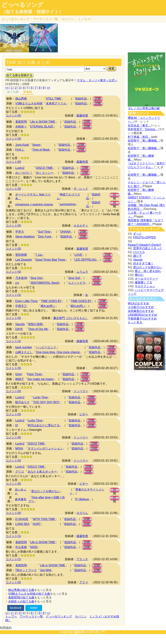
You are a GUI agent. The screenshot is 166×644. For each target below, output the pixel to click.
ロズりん (82, 513)
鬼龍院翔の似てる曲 (21, 597)
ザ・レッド (81, 189)
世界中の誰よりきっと (148, 248)
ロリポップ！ (98, 632)
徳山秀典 (21, 99)
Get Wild (46, 570)
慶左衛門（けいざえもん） (71, 318)
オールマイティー (146, 279)
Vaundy (20, 324)
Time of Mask (41, 150)
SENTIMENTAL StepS (45, 283)
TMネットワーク (26, 570)
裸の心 (139, 275)
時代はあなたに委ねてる (44, 425)
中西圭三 (21, 306)
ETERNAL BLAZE (42, 127)
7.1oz (39, 255)
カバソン (68, 19)
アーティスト (46, 19)
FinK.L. (20, 150)
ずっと (138, 234)
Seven (36, 145)
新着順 (28, 92)
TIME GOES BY (51, 301)
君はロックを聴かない (46, 491)
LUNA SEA (22, 524)
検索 (111, 69)
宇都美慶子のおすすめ (142, 319)
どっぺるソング (22, 5)
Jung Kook (22, 145)
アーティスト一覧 (31, 616)
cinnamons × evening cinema (34, 204)
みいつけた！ (24, 173)
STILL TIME (53, 99)
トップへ (11, 616)
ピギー (84, 414)
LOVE (78, 255)
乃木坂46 (21, 278)
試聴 (98, 99)
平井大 (20, 232)
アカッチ (82, 559)
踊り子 (138, 256)
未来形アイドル (56, 103)
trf (16, 425)
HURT (37, 524)
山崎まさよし (24, 352)
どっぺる (16, 19)
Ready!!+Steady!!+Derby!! (144, 245)
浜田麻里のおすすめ (141, 311)
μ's (17, 283)
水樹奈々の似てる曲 (21, 601)
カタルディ (81, 226)
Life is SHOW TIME (43, 122)
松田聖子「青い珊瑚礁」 (144, 141)
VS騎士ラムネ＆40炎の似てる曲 (29, 594)
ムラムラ (82, 272)
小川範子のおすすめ (141, 307)
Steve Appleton (25, 237)
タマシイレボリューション (45, 448)
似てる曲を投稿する (19, 75)
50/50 (34, 547)
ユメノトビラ (77, 283)
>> (48, 88)
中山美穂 (21, 547)
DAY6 (19, 329)
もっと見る (135, 322)
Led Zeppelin (24, 260)
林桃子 (20, 379)
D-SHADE (22, 519)
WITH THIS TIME (44, 519)
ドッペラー (81, 391)
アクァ (84, 582)
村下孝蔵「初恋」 (139, 137)
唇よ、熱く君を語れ (148, 271)
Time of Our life (38, 329)
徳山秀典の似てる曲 (21, 590)
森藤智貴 (82, 116)
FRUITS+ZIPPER (145, 237)
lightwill (79, 632)
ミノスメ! (85, 19)
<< (7, 88)
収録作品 (81, 99)
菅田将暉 (21, 255)
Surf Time (44, 232)
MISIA (19, 448)
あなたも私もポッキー (42, 472)
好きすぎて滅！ (143, 263)
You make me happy (40, 379)
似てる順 (13, 92)
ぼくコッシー (45, 173)
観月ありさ (22, 402)
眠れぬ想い (48, 306)
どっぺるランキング (59, 616)
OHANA (66, 232)
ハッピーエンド (46, 347)
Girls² (19, 374)
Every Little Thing (26, 301)
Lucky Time (40, 397)
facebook (16, 608)
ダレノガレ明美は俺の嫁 (144, 108)
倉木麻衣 (21, 499)
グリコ (20, 472)
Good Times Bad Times (50, 260)
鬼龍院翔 (21, 122)
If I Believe (82, 499)
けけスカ (139, 252)
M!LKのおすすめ (138, 303)
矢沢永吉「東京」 (139, 125)
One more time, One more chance (58, 352)
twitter (34, 608)
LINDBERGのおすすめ (142, 315)
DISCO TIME (44, 168)
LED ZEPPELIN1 (86, 260)
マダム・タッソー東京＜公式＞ (97, 80)
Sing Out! (37, 278)
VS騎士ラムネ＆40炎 (29, 103)
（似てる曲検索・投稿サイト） (32, 12)
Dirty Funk (45, 237)
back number (24, 347)
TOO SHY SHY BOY (46, 402)
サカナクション (145, 286)
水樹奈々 (21, 127)
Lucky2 (20, 168)
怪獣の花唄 (35, 324)
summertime (68, 204)
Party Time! (35, 374)
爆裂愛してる (144, 282)
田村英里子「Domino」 (143, 129)
